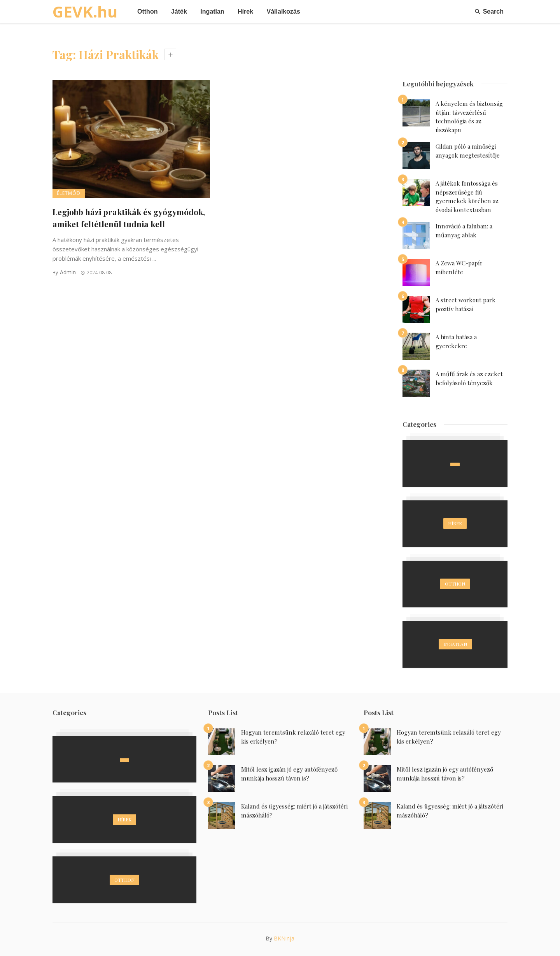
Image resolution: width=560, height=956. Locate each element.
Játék (179, 11)
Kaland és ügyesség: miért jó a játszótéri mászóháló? (294, 811)
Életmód (69, 193)
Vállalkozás (283, 11)
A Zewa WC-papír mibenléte (459, 268)
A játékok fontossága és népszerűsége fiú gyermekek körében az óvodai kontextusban (467, 196)
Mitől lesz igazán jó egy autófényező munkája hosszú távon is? (289, 774)
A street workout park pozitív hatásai (465, 304)
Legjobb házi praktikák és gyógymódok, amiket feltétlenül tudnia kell (129, 218)
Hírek (245, 11)
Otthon (147, 11)
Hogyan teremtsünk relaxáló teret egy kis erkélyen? (293, 737)
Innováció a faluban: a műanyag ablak (464, 231)
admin (68, 272)
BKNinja (284, 938)
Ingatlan (212, 11)
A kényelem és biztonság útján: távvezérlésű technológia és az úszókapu (469, 117)
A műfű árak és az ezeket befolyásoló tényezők (469, 378)
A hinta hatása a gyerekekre (456, 341)
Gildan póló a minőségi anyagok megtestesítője (468, 151)
